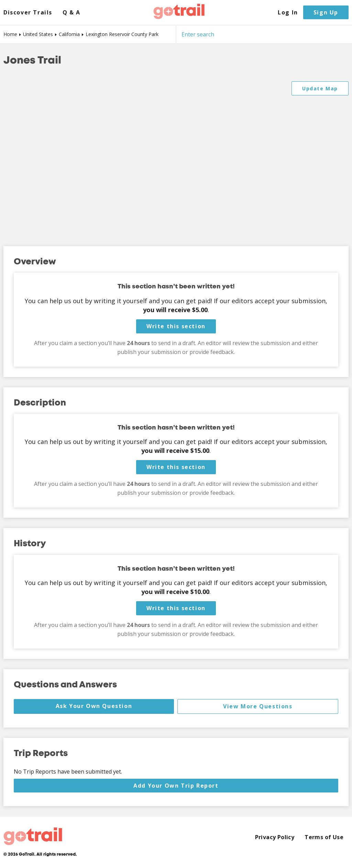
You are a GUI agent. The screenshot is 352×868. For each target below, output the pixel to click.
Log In (288, 13)
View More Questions (258, 706)
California (69, 34)
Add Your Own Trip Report (176, 786)
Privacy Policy (275, 837)
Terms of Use (324, 837)
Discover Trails (28, 13)
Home (10, 34)
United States (38, 34)
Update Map (320, 88)
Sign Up (326, 12)
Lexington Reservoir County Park (122, 34)
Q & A (71, 13)
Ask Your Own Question (94, 706)
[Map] (176, 157)
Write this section (176, 326)
